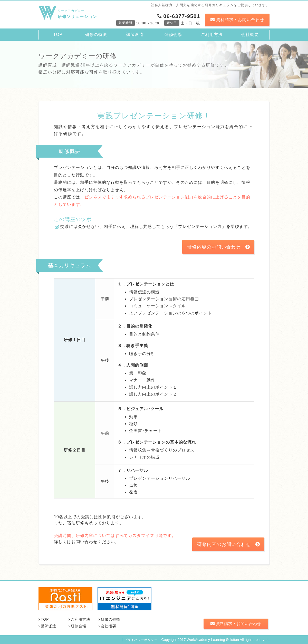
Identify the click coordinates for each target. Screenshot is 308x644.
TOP (58, 35)
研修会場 (173, 35)
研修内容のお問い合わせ (219, 247)
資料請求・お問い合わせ (237, 20)
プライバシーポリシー (141, 640)
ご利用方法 (212, 35)
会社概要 (250, 35)
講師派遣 (135, 35)
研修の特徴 (96, 35)
